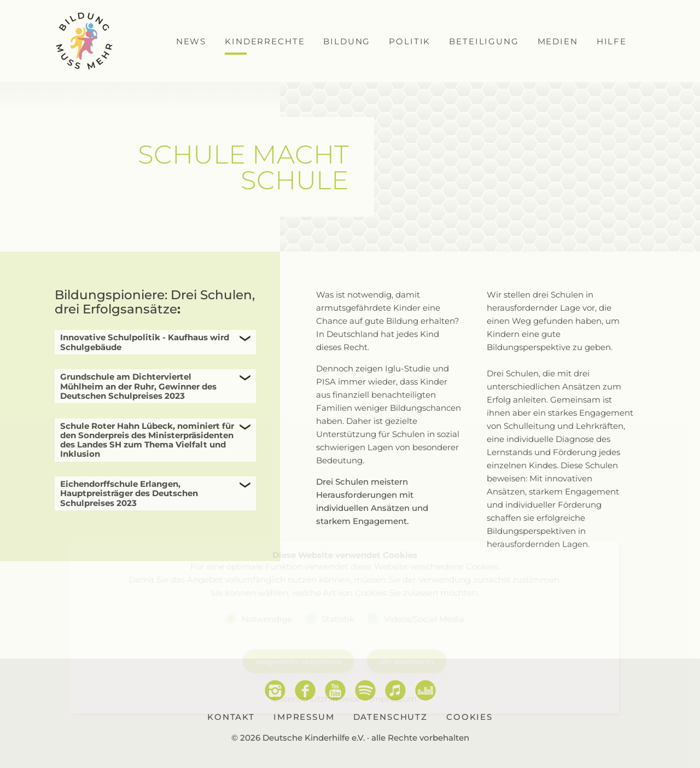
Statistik (338, 619)
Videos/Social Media (424, 619)
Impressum (393, 699)
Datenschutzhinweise (317, 699)
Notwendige (267, 619)
